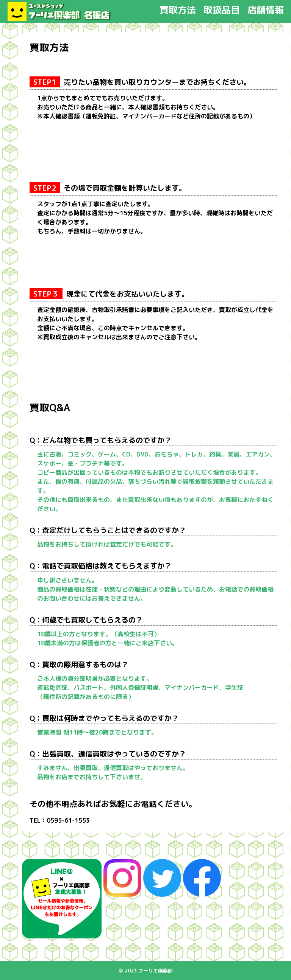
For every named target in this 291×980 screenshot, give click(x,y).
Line (62, 899)
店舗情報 (266, 10)
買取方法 (178, 10)
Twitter (162, 878)
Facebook (202, 878)
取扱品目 (222, 10)
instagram (122, 878)
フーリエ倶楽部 (60, 11)
